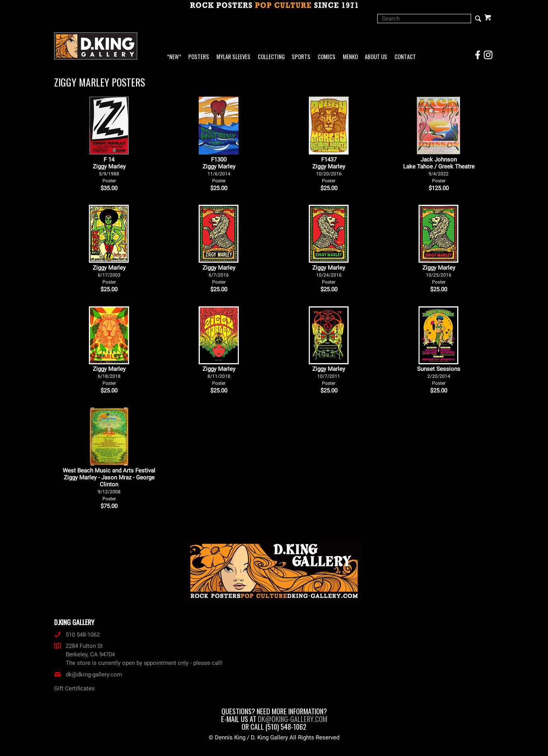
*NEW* (174, 57)
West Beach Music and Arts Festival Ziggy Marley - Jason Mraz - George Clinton (109, 484)
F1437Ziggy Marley (329, 170)
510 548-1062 (77, 635)
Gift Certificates (74, 688)
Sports (301, 57)
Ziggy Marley (109, 274)
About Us (376, 57)
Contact (405, 57)
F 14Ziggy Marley (109, 170)
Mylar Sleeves (233, 57)
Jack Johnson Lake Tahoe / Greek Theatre (439, 170)
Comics (327, 57)
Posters (199, 57)
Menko (350, 57)
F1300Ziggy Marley (219, 170)
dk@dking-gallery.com (88, 674)
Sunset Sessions (439, 376)
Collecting (271, 57)
